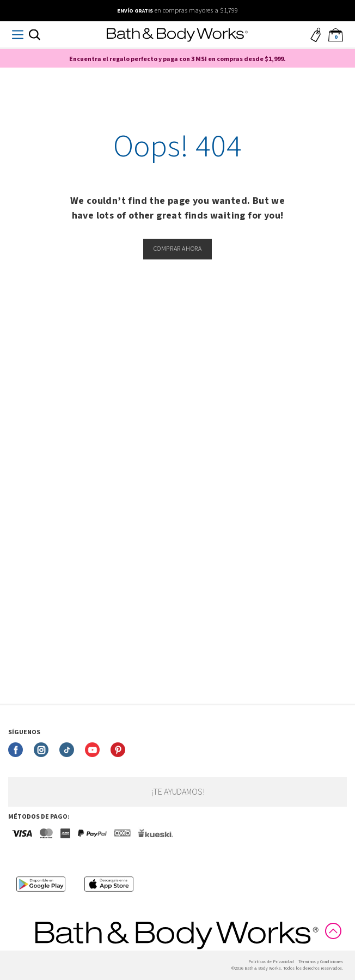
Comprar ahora (178, 249)
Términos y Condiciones (321, 962)
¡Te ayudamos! (178, 792)
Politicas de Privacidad (271, 962)
